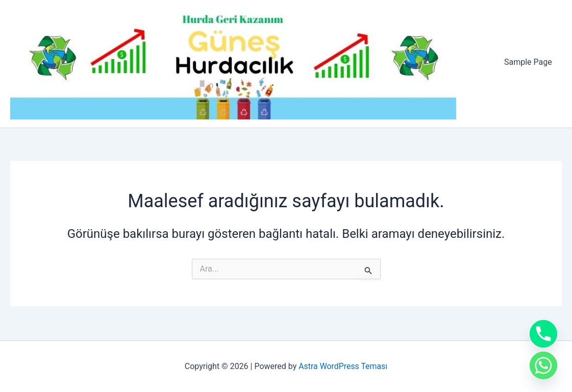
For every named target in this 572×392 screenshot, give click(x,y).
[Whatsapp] (543, 365)
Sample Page (530, 63)
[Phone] (543, 334)
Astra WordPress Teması (343, 366)
